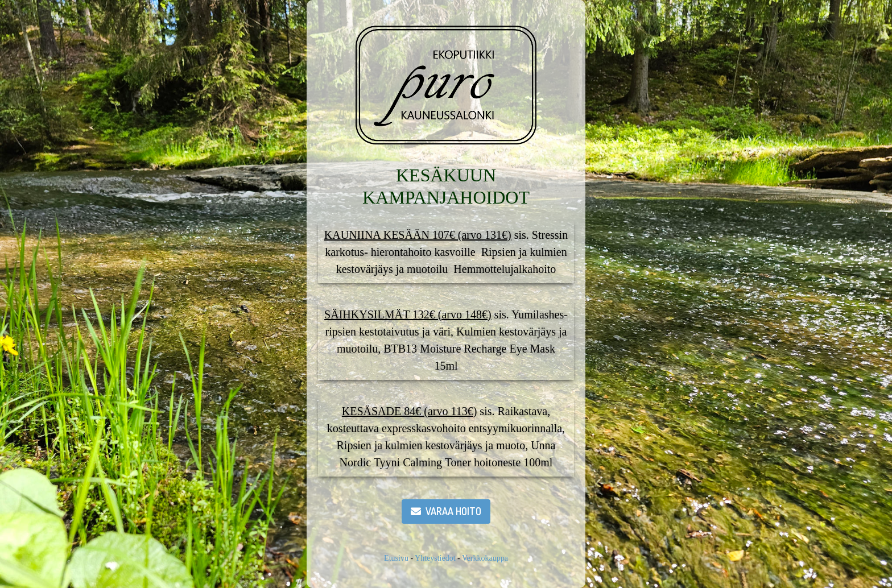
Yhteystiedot (435, 558)
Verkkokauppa (485, 558)
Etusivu (396, 558)
